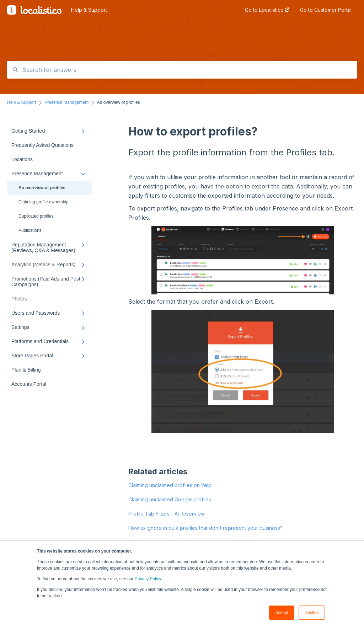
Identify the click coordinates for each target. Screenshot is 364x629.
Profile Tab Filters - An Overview (167, 514)
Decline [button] (312, 613)
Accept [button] (282, 613)
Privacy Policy (148, 579)
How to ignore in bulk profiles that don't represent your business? (205, 528)
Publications (30, 230)
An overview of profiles (42, 188)
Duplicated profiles (36, 216)
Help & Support (89, 10)
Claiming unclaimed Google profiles (170, 499)
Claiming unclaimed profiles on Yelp (170, 485)
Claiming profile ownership (44, 202)
